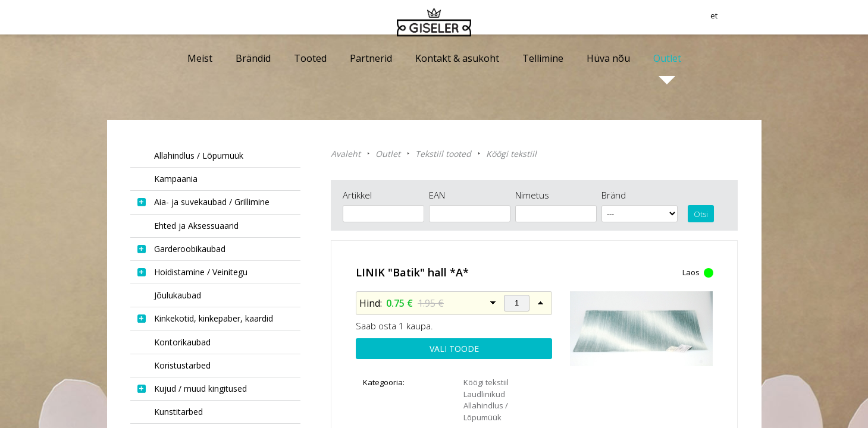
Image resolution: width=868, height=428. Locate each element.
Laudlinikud (484, 394)
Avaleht (346, 154)
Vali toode (454, 349)
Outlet (388, 154)
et (757, 21)
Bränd (614, 195)
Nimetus (532, 195)
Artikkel (357, 195)
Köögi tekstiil (511, 154)
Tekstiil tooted (443, 154)
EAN (437, 195)
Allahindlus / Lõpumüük (486, 411)
